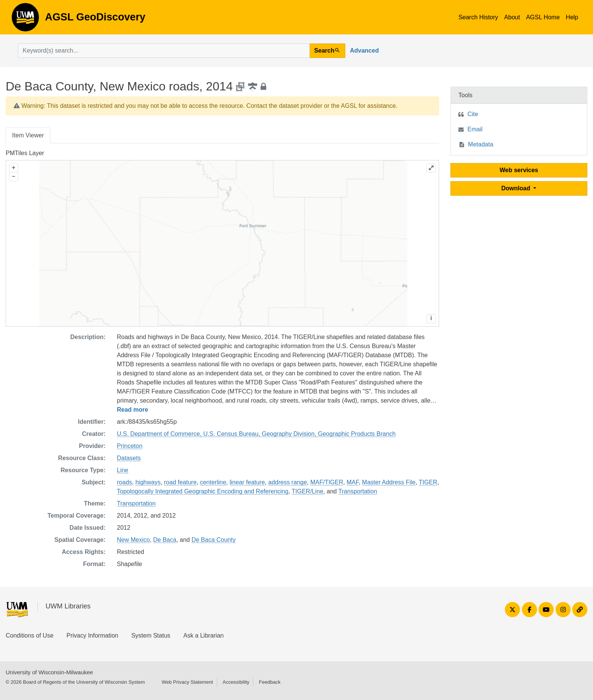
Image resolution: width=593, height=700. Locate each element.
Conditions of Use (29, 635)
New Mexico (133, 540)
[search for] (164, 51)
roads (124, 482)
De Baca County (213, 540)
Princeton (130, 446)
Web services (519, 170)
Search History (478, 17)
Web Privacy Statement (187, 682)
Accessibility (236, 682)
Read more (133, 410)
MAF (352, 482)
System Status (151, 635)
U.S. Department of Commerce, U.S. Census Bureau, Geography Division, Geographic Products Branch (256, 434)
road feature (180, 482)
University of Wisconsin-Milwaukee (49, 672)
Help (572, 17)
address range (287, 482)
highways (148, 482)
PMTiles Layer (25, 153)
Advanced (364, 51)
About (512, 17)
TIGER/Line (307, 491)
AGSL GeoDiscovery (25, 20)
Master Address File (389, 482)
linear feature (247, 482)
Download (517, 188)
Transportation (358, 491)
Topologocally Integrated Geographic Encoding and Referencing (203, 491)
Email (475, 129)
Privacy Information (92, 635)
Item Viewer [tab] (28, 135)
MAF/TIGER (327, 482)
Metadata (481, 144)
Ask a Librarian (204, 635)
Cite (473, 114)
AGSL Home (543, 17)
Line (123, 470)
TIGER (428, 482)
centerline (213, 482)
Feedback (270, 682)
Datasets (129, 458)
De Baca (165, 540)
